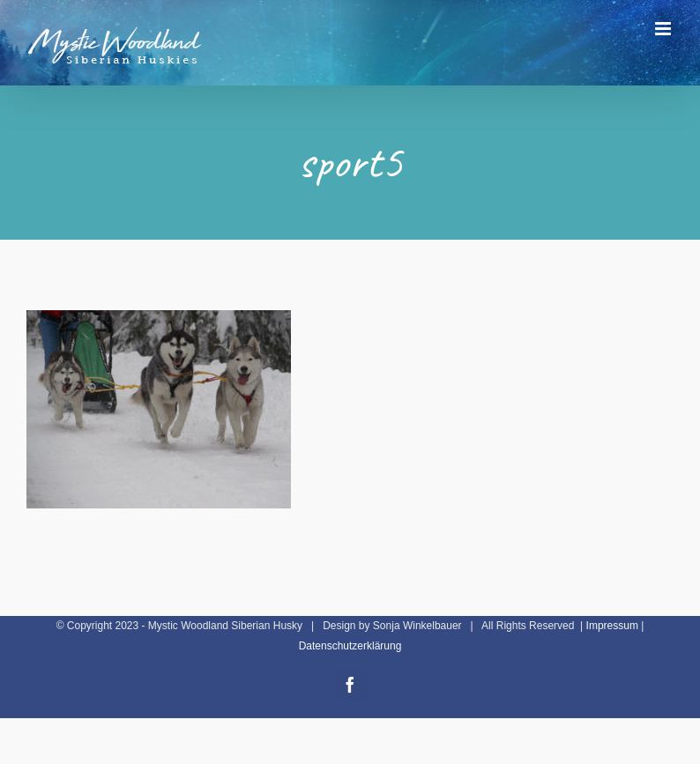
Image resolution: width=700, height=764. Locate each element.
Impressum (612, 626)
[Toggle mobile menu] (664, 29)
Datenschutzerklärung (350, 646)
